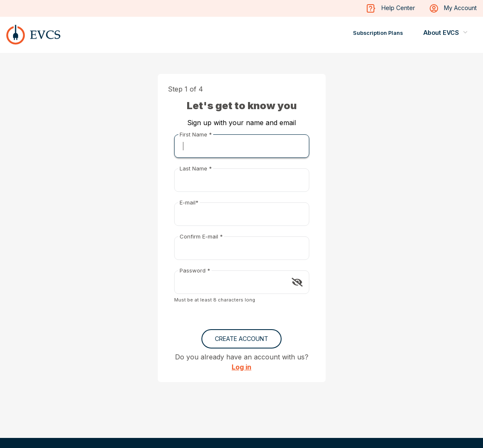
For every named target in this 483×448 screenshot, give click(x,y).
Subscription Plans (378, 33)
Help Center (391, 8)
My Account (453, 8)
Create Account (241, 339)
